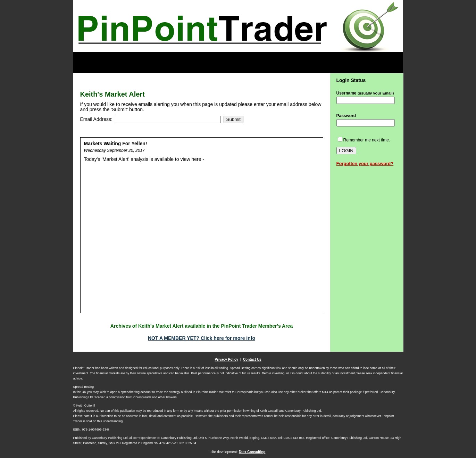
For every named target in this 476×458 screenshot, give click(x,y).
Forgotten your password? (365, 163)
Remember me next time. (367, 140)
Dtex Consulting (252, 452)
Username (365, 93)
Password (346, 116)
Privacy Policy (226, 359)
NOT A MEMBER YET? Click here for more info (202, 338)
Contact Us (252, 359)
